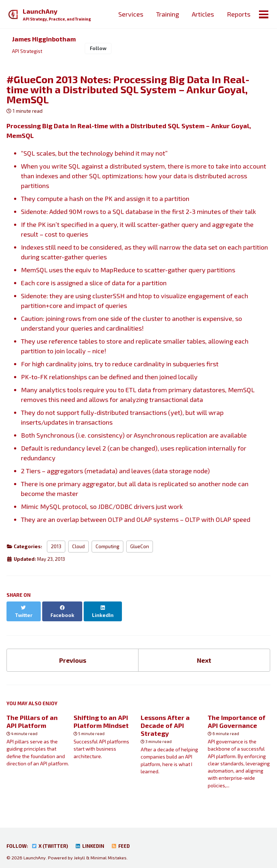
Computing (107, 547)
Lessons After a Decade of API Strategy (165, 720)
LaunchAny (58, 15)
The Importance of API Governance (237, 716)
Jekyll (80, 852)
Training (167, 14)
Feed (123, 841)
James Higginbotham (44, 39)
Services (130, 14)
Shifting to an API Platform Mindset (101, 716)
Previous (72, 654)
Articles (203, 14)
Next (204, 654)
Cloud (78, 547)
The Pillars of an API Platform (32, 716)
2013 (56, 547)
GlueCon (140, 547)
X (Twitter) (50, 841)
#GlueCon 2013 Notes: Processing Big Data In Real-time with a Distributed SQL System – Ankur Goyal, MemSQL (128, 90)
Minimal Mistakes (109, 852)
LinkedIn (91, 841)
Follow (99, 49)
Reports (238, 14)
